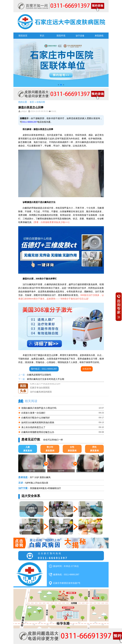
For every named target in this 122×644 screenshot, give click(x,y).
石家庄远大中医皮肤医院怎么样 (45, 383)
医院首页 (23, 36)
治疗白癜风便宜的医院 (41, 392)
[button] (59, 85)
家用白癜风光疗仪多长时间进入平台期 (46, 379)
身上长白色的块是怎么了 (33, 427)
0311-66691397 (30, 122)
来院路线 (99, 36)
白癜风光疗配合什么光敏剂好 (36, 418)
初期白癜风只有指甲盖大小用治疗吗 (39, 408)
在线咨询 (87, 369)
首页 (32, 102)
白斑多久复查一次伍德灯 (33, 413)
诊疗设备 (80, 36)
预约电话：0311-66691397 (44, 369)
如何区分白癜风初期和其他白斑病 (38, 422)
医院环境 (61, 36)
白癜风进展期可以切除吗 (39, 375)
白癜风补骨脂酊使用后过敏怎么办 (38, 432)
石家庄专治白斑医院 (40, 388)
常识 (42, 36)
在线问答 (41, 102)
